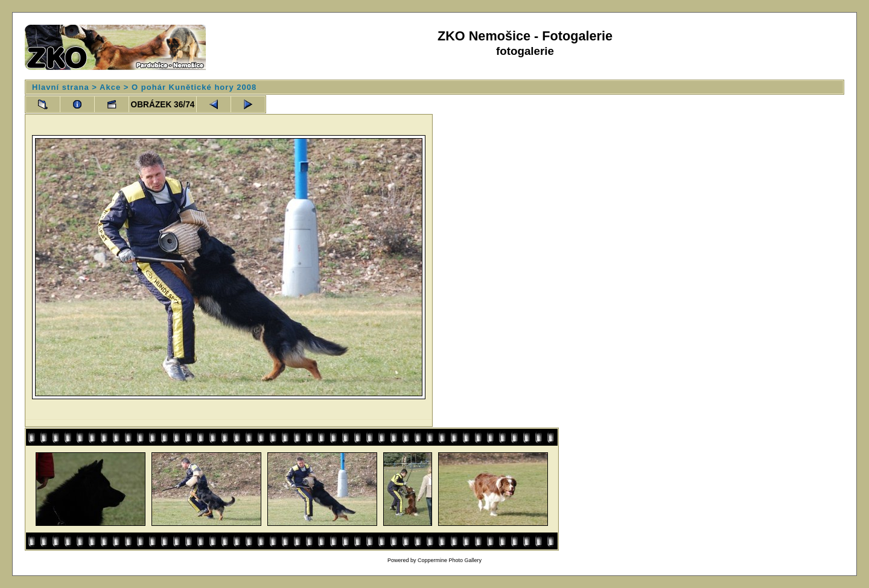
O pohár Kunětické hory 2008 (194, 87)
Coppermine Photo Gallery (450, 560)
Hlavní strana (61, 87)
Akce (110, 87)
